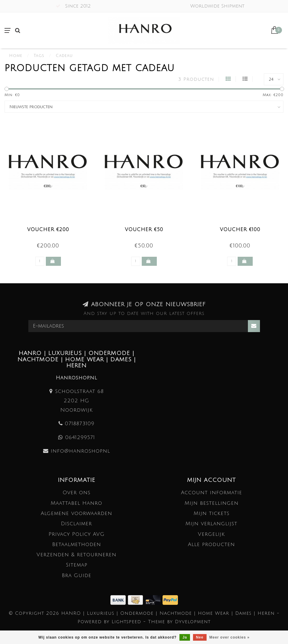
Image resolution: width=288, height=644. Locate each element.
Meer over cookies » (229, 637)
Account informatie (212, 493)
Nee (200, 637)
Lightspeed (126, 622)
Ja (185, 637)
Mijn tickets (212, 513)
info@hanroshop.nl (80, 451)
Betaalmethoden (77, 544)
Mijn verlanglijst (211, 524)
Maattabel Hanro (76, 503)
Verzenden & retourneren (76, 555)
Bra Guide (77, 575)
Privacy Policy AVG (77, 534)
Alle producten (211, 544)
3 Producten (196, 79)
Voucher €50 (144, 230)
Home (16, 56)
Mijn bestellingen (212, 503)
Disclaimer (76, 524)
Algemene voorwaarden (76, 513)
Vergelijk (211, 534)
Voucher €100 (240, 230)
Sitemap (77, 565)
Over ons (77, 493)
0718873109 (80, 424)
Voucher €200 (48, 230)
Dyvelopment (193, 622)
